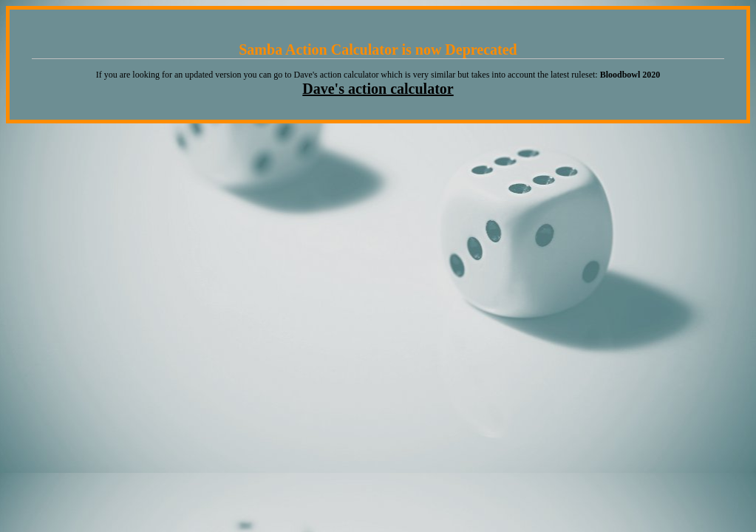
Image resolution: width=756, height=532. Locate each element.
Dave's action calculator (378, 89)
